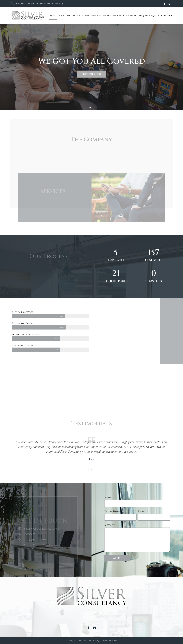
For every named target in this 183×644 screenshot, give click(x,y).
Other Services (114, 16)
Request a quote (149, 16)
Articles (78, 16)
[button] (90, 107)
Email (142, 511)
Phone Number (114, 511)
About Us (65, 16)
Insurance (93, 16)
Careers (131, 16)
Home (53, 16)
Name (108, 498)
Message (110, 525)
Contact (167, 16)
